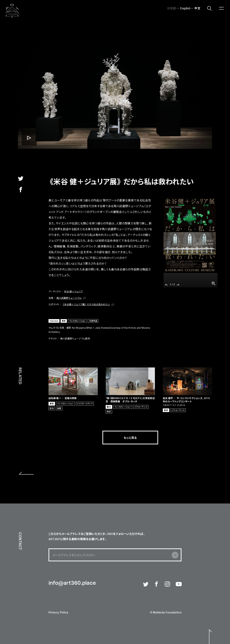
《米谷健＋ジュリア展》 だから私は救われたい (86, 304)
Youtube (179, 584)
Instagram (168, 584)
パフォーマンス (141, 407)
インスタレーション (77, 321)
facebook (21, 190)
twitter (21, 178)
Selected (54, 321)
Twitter (146, 584)
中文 (197, 8)
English (185, 8)
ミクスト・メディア (85, 403)
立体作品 (93, 321)
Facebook (157, 584)
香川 (109, 407)
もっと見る (130, 438)
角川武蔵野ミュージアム (69, 298)
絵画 (59, 408)
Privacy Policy (58, 613)
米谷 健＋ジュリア (73, 291)
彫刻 (52, 408)
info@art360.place (72, 583)
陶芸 (109, 412)
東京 (64, 321)
